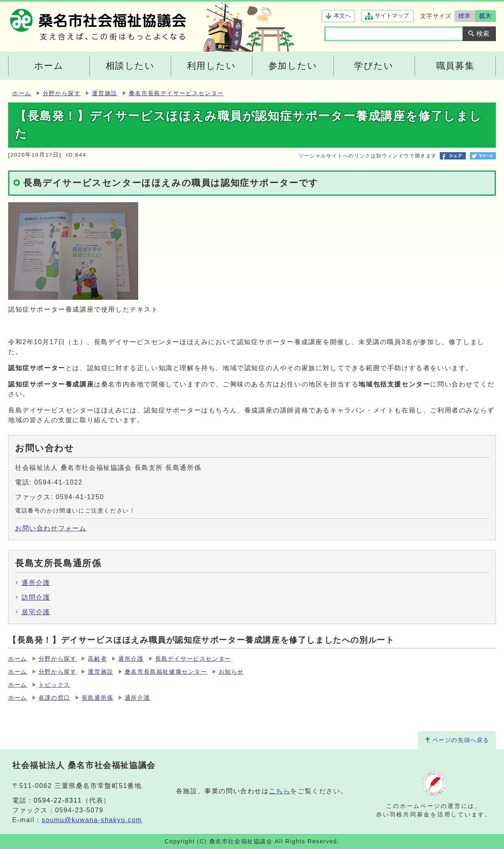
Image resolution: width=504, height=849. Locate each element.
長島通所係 (98, 698)
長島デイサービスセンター (193, 659)
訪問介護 (36, 597)
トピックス (54, 685)
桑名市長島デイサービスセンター (176, 93)
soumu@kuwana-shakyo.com (92, 820)
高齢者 (97, 659)
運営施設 (104, 93)
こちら (280, 791)
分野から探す (62, 93)
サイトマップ (392, 16)
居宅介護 (36, 612)
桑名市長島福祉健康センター (166, 672)
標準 (465, 16)
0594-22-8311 (58, 800)
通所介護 (36, 583)
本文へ (342, 16)
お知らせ (231, 672)
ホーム (22, 93)
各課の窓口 (54, 698)
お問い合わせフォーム (51, 528)
